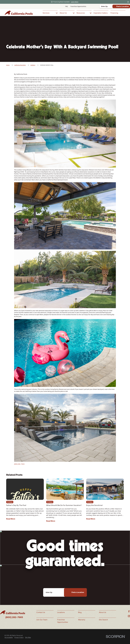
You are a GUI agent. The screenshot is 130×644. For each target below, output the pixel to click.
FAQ (67, 6)
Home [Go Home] (8, 65)
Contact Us (41, 612)
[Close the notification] (128, 2)
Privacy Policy (19, 637)
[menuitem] (50, 13)
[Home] (19, 13)
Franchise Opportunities (78, 6)
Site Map (28, 637)
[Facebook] (129, 611)
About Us (102, 612)
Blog (80, 612)
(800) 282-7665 (19, 464)
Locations (61, 612)
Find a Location (123, 6)
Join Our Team (42, 620)
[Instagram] (129, 616)
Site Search (103, 620)
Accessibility (9, 637)
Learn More (75, 2)
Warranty (82, 620)
